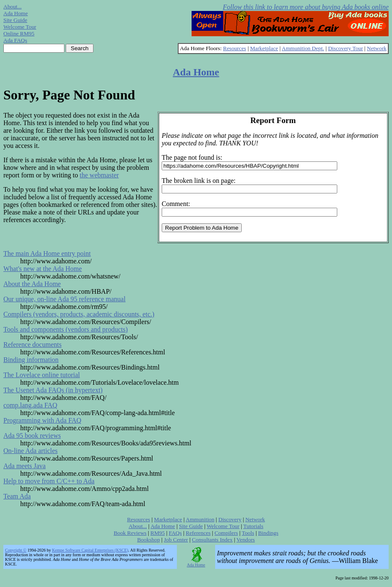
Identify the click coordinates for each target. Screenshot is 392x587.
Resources (235, 48)
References (198, 533)
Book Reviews (130, 533)
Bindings (268, 533)
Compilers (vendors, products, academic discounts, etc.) (79, 314)
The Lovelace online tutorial (42, 375)
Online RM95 (19, 34)
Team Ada (17, 496)
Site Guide (15, 20)
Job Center (176, 540)
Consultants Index (212, 540)
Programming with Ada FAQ (42, 420)
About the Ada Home (32, 284)
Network (377, 48)
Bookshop (149, 540)
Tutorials (253, 526)
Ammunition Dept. (303, 48)
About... (12, 7)
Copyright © (16, 550)
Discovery (230, 519)
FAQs (175, 533)
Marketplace (264, 48)
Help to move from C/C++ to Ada (49, 481)
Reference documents (32, 344)
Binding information (31, 360)
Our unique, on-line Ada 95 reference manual (64, 299)
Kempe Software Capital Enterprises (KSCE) (90, 550)
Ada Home (16, 13)
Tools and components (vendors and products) (65, 329)
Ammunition (200, 519)
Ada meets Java (24, 466)
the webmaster (99, 175)
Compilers (227, 533)
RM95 (157, 533)
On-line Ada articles (31, 451)
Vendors (246, 540)
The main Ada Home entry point (47, 253)
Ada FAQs (15, 40)
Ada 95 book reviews (32, 436)
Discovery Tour (345, 48)
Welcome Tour (20, 27)
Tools (248, 533)
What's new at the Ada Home (43, 269)
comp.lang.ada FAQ (30, 405)
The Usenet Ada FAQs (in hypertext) (53, 390)
